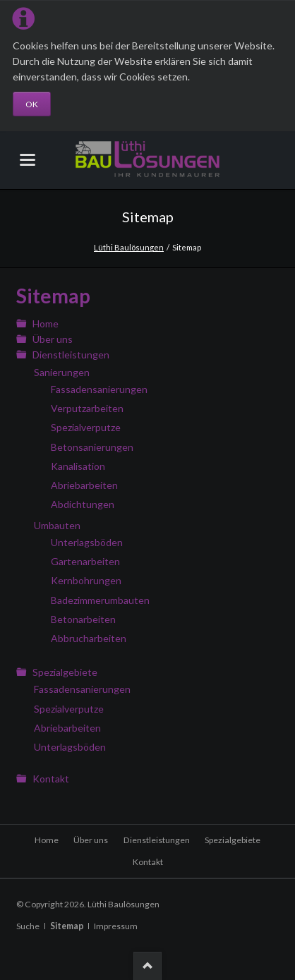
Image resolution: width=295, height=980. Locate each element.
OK (32, 104)
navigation (28, 160)
